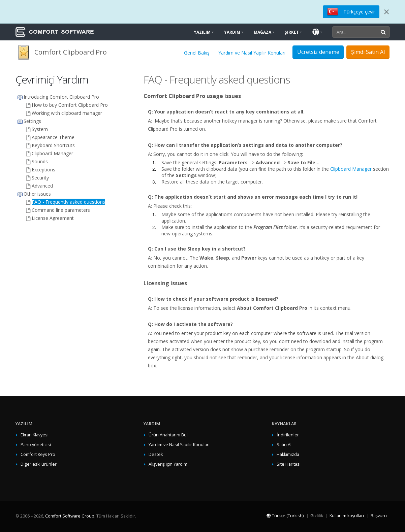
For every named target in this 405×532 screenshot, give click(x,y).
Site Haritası (289, 464)
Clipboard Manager (351, 169)
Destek (156, 454)
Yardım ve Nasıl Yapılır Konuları (252, 53)
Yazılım (202, 32)
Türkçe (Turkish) (285, 516)
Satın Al (284, 445)
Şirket (292, 32)
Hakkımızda (288, 454)
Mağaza (262, 32)
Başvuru (379, 516)
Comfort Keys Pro (38, 454)
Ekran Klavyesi (35, 435)
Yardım (232, 32)
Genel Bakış (197, 53)
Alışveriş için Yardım (168, 464)
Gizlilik (317, 516)
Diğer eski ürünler (39, 464)
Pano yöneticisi (36, 445)
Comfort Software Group (70, 516)
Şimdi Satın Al (368, 52)
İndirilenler (288, 435)
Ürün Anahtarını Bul (168, 435)
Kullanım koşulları (347, 516)
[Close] (386, 12)
